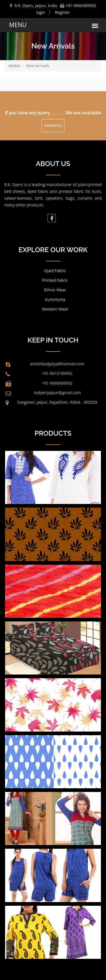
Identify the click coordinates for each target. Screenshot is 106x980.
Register (62, 12)
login (41, 12)
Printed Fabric (55, 280)
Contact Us (53, 126)
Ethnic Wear (55, 290)
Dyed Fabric (55, 271)
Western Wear (55, 309)
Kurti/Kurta (55, 299)
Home (14, 66)
